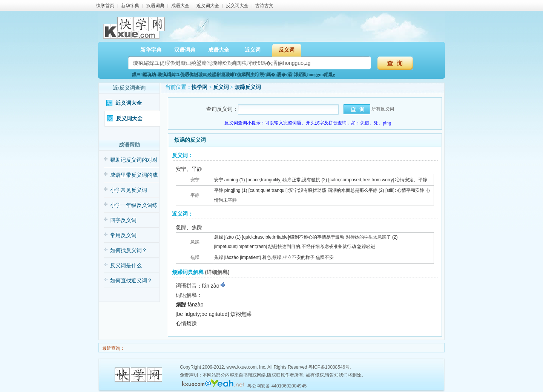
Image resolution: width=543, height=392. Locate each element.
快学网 (199, 87)
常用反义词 (123, 235)
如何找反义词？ (129, 250)
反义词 (287, 50)
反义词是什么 (126, 266)
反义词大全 (237, 6)
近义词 (253, 50)
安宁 (195, 180)
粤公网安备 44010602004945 (277, 386)
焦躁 (195, 257)
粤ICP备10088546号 (329, 367)
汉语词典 (155, 6)
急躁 (195, 242)
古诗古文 (264, 6)
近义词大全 (208, 6)
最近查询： (113, 348)
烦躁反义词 (248, 87)
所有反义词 (383, 109)
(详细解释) (217, 272)
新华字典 (130, 6)
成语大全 (180, 6)
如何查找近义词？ (131, 281)
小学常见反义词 (129, 190)
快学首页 (105, 6)
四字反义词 (123, 220)
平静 (195, 195)
